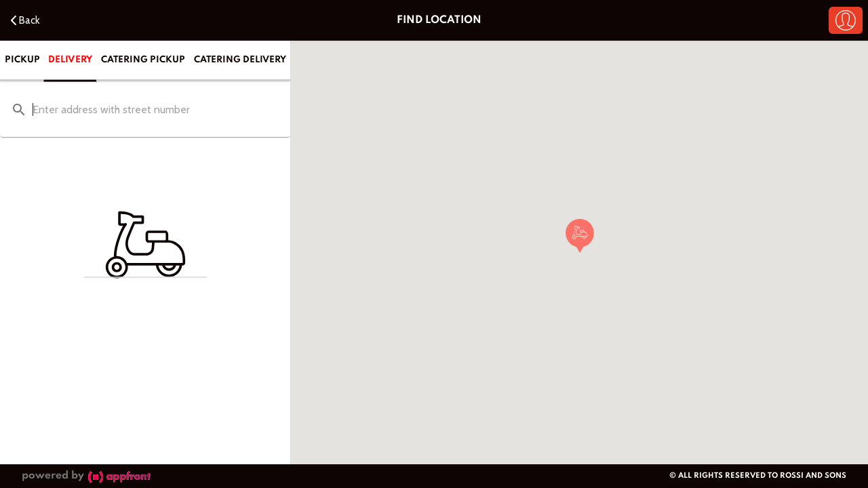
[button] (846, 20)
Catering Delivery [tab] (240, 60)
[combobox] (145, 110)
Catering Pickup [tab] (143, 60)
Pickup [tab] (22, 60)
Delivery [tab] (70, 59)
